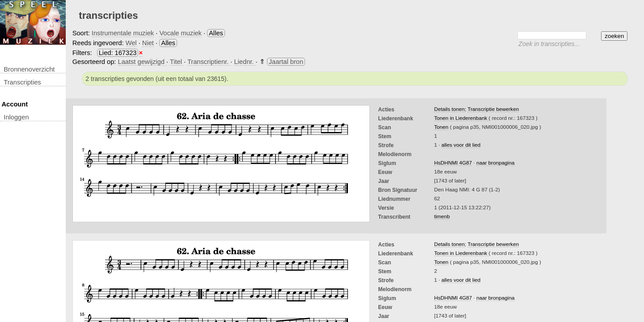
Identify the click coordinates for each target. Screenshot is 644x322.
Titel (177, 62)
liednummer (394, 199)
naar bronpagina (495, 163)
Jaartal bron (286, 62)
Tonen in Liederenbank (462, 118)
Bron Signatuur (398, 190)
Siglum (387, 163)
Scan (385, 127)
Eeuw (385, 172)
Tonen (441, 127)
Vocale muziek (180, 33)
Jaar (384, 181)
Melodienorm (395, 154)
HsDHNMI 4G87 (453, 163)
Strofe (386, 145)
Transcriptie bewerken (493, 109)
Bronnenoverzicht (29, 69)
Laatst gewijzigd (142, 62)
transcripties (22, 82)
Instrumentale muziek (123, 33)
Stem (385, 136)
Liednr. (245, 62)
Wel (131, 43)
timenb (442, 216)
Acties (386, 110)
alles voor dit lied (461, 145)
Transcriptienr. (209, 62)
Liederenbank (396, 119)
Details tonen (449, 109)
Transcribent (394, 217)
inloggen (16, 117)
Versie (386, 208)
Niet (148, 43)
